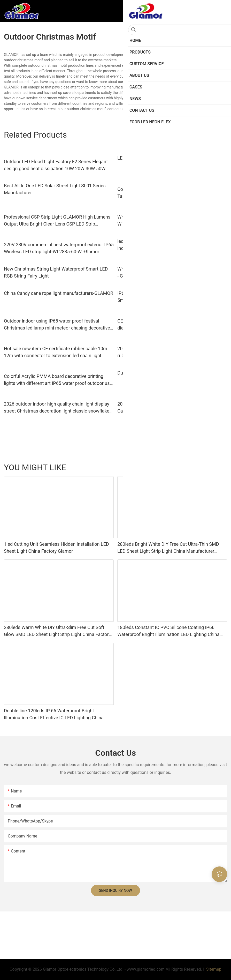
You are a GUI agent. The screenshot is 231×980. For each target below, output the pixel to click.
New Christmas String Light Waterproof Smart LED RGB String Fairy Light (56, 272)
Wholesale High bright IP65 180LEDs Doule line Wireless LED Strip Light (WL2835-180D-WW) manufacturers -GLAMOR (166, 221)
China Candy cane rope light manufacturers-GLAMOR (59, 293)
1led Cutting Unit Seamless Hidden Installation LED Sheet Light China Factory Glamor (56, 548)
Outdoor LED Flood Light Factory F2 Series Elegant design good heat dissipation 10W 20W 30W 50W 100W (56, 165)
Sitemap (213, 969)
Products (179, 467)
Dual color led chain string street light (156, 373)
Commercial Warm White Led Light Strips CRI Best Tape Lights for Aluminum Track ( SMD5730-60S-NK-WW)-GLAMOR (171, 193)
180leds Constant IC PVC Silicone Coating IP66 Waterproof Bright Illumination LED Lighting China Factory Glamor (168, 631)
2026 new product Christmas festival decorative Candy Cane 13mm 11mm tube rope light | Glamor (169, 407)
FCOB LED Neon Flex (208, 467)
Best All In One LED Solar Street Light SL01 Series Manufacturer (55, 189)
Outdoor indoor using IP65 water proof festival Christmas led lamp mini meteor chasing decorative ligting (57, 325)
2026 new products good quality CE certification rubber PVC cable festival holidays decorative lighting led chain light (172, 352)
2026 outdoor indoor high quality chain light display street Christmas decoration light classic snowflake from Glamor (57, 408)
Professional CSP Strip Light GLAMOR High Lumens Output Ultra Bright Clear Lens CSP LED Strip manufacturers (57, 221)
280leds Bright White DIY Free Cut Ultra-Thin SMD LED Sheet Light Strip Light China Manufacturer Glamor (168, 548)
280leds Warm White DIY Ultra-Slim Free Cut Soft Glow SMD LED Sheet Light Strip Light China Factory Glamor (57, 631)
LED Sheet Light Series (148, 467)
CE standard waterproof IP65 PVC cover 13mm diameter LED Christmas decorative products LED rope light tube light (168, 325)
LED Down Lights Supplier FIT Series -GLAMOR (165, 158)
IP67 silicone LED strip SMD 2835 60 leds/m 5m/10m (163, 297)
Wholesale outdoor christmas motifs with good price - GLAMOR (171, 272)
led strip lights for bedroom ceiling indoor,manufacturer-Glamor (153, 245)
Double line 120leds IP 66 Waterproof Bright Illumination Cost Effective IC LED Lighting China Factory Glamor (54, 715)
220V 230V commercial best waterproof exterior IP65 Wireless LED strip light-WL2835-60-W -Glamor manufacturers (59, 248)
